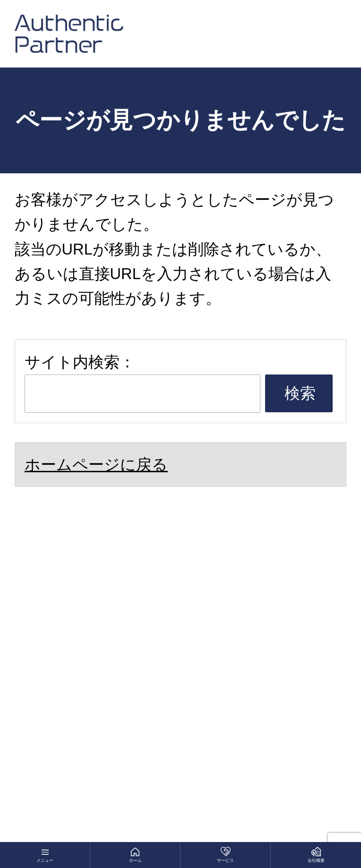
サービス (225, 860)
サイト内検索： (80, 362)
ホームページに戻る (96, 464)
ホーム (135, 860)
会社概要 (316, 860)
